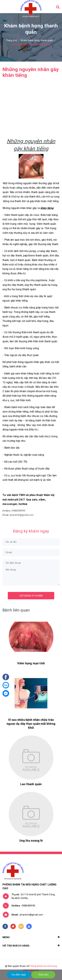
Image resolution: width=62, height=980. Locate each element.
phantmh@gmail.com (22, 515)
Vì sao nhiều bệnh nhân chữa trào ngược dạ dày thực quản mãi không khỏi (31, 724)
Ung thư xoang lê (31, 841)
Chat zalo (43, 975)
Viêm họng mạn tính (31, 663)
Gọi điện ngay (19, 975)
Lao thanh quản (31, 784)
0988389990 (18, 511)
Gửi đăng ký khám (31, 596)
